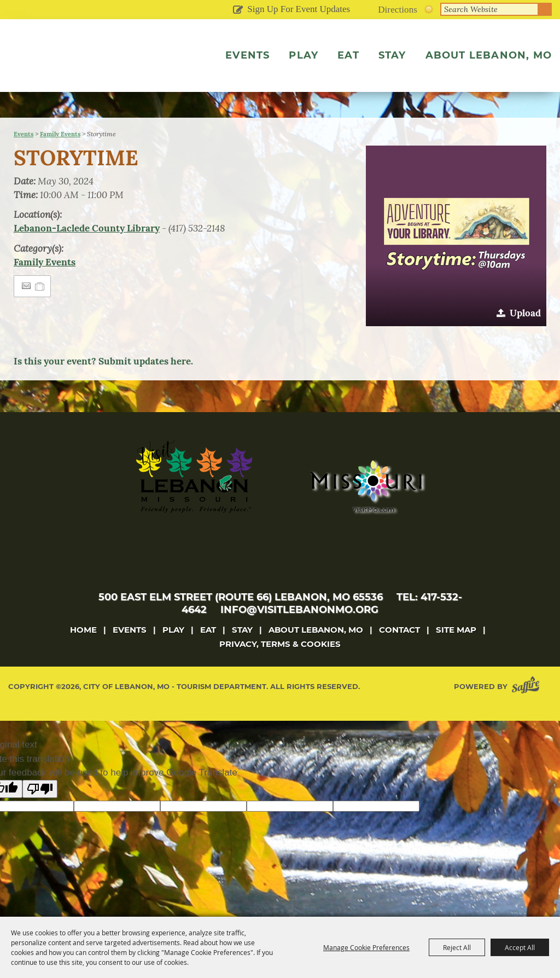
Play (304, 55)
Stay (392, 55)
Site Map (456, 653)
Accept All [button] (520, 947)
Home (83, 653)
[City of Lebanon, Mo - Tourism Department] (82, 73)
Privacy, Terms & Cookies (280, 667)
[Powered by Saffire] (528, 710)
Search (545, 9)
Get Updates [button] (238, 10)
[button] (456, 259)
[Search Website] (489, 9)
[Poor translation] (40, 812)
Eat (348, 55)
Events (247, 55)
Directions (398, 10)
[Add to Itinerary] (40, 309)
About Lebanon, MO (489, 55)
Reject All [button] (457, 947)
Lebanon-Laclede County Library (87, 251)
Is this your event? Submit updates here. (103, 384)
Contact (399, 653)
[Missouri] (366, 509)
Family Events (60, 157)
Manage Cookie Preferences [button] (366, 947)
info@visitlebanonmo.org (299, 633)
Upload (525, 336)
